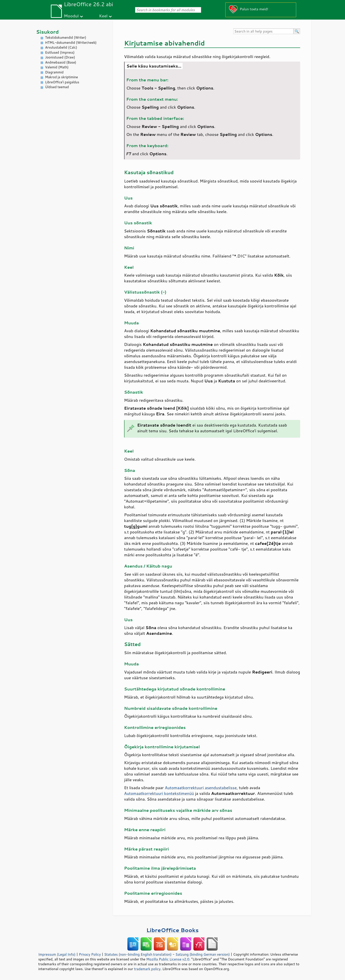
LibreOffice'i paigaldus (62, 82)
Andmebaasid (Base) (61, 62)
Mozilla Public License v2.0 (168, 959)
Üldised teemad (57, 87)
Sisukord (47, 32)
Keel (103, 16)
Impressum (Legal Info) (57, 954)
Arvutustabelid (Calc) (61, 47)
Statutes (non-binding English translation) (138, 954)
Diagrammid (54, 72)
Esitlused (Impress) (60, 52)
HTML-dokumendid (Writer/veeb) (71, 43)
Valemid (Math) (57, 67)
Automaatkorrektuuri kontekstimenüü (159, 793)
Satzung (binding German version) (203, 954)
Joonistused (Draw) (60, 57)
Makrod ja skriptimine (61, 77)
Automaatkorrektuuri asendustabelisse (201, 788)
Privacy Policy (90, 954)
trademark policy (147, 969)
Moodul (71, 16)
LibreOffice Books (172, 930)
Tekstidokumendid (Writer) (66, 37)
